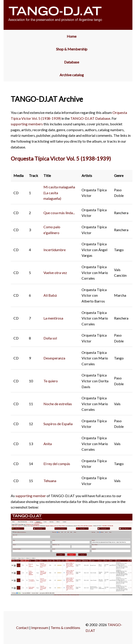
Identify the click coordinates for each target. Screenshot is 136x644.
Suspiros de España (58, 424)
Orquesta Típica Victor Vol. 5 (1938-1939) (61, 158)
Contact (22, 628)
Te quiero (51, 381)
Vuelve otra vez (55, 273)
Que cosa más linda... (59, 213)
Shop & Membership (72, 49)
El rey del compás (57, 464)
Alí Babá (50, 295)
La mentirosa (53, 318)
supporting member (31, 496)
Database (72, 62)
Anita (48, 444)
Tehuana (50, 481)
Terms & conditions (65, 628)
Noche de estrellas (58, 404)
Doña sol (50, 338)
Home (72, 36)
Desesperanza (54, 358)
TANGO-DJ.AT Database (90, 118)
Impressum (40, 628)
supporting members (27, 124)
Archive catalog (72, 75)
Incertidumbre (55, 250)
